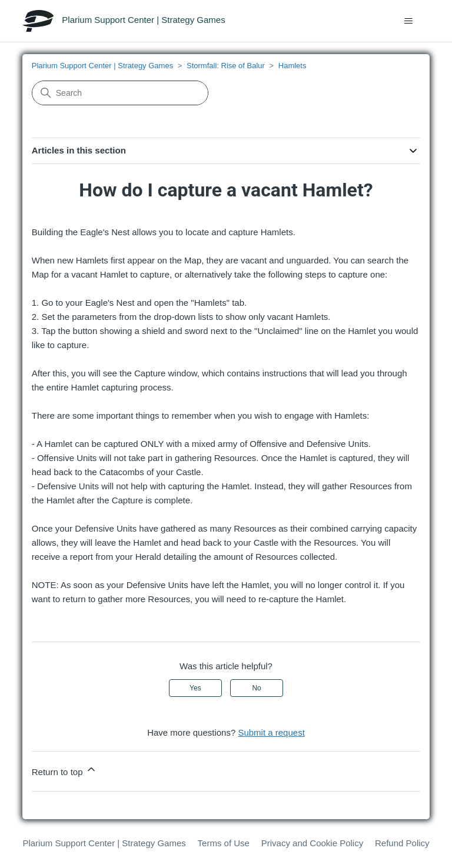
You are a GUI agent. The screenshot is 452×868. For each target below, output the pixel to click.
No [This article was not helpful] (256, 688)
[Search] (120, 93)
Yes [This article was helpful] (195, 688)
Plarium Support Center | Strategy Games (102, 66)
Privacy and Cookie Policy (312, 843)
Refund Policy (402, 843)
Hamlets (293, 66)
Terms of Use (224, 843)
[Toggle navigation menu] (409, 21)
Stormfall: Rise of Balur (226, 66)
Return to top (64, 770)
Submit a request (271, 732)
